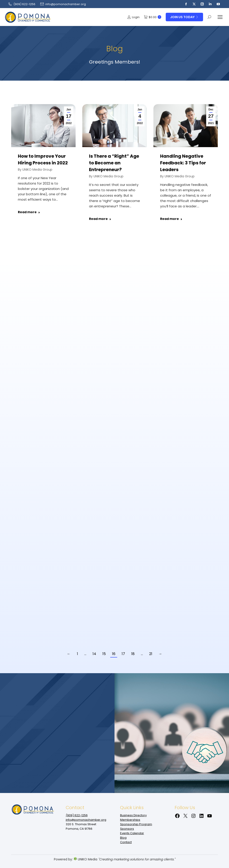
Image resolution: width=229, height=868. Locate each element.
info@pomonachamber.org (63, 4)
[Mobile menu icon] (220, 17)
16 (114, 654)
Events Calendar (132, 833)
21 (151, 654)
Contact (126, 842)
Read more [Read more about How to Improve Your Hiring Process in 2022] (29, 212)
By (35, 170)
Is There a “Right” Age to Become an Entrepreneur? (114, 163)
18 (133, 654)
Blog (123, 838)
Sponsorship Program (136, 824)
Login (133, 17)
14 (94, 654)
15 (104, 654)
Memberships (130, 820)
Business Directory (133, 815)
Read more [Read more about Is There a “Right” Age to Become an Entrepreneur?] (100, 219)
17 (123, 654)
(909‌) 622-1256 (22, 4)
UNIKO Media (85, 859)
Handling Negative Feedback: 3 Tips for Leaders (183, 163)
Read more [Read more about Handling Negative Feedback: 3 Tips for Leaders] (171, 219)
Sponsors (127, 829)
